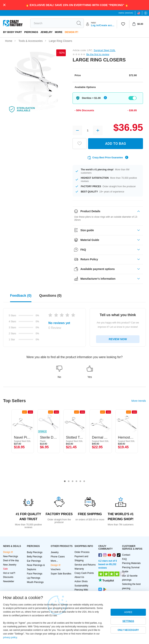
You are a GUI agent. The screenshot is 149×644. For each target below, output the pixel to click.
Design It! (71, 32)
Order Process (82, 552)
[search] (52, 23)
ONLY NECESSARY (128, 630)
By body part (13, 32)
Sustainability (81, 586)
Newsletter (9, 581)
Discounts (8, 577)
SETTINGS (128, 621)
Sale (5, 569)
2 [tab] (69, 481)
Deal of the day (11, 560)
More (59, 32)
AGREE (128, 612)
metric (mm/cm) (126, 13)
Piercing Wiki (81, 590)
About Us (79, 577)
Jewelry (46, 32)
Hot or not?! (9, 573)
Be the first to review (98, 54)
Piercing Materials (131, 563)
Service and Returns (85, 565)
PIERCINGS (31, 32)
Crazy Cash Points (84, 573)
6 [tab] (84, 481)
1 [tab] (65, 481)
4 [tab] (76, 481)
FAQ (124, 559)
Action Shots (81, 581)
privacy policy (10, 637)
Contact (126, 555)
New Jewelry (10, 565)
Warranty (79, 569)
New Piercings (11, 556)
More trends (139, 401)
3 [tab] (73, 481)
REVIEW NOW (118, 339)
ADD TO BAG (116, 144)
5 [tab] (80, 481)
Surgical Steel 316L (105, 50)
